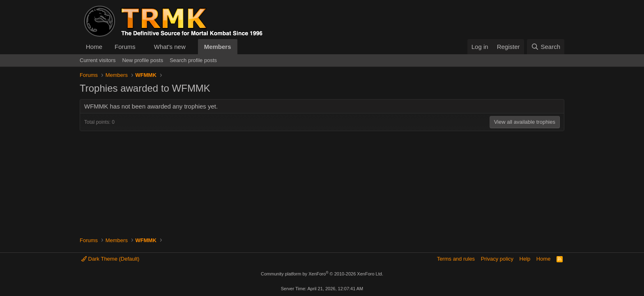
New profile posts (143, 60)
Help (525, 259)
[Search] (546, 47)
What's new (170, 47)
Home (94, 47)
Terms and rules (456, 259)
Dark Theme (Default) (110, 259)
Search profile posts (193, 60)
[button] (142, 47)
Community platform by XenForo (322, 274)
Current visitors (98, 60)
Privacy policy (497, 259)
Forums (125, 47)
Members (218, 47)
